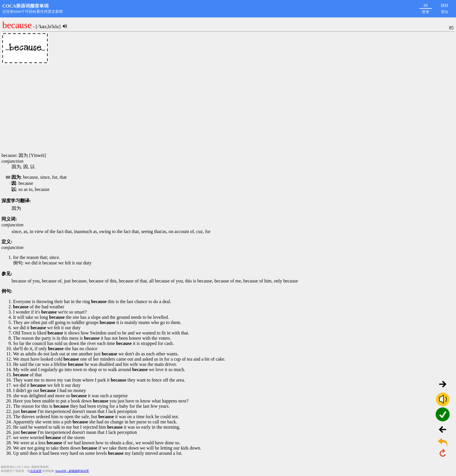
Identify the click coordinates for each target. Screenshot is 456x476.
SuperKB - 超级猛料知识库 (72, 471)
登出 (445, 12)
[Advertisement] (228, 109)
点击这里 (36, 471)
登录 (425, 12)
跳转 (445, 5)
